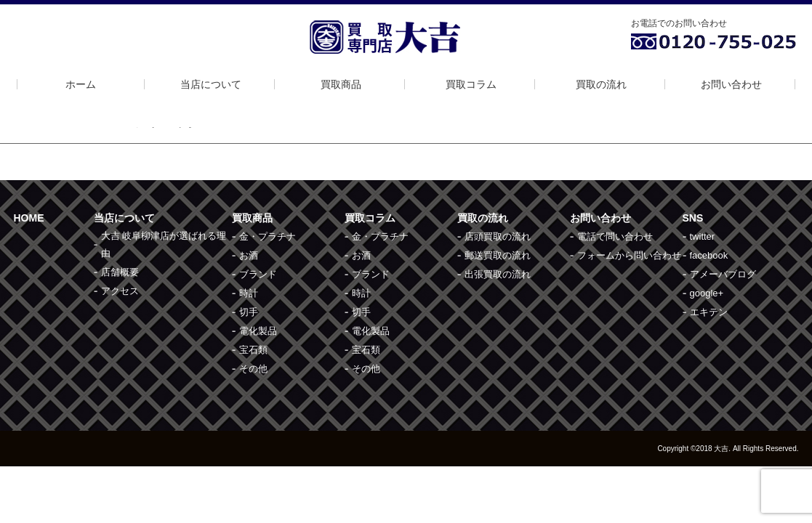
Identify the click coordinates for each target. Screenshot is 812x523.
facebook (709, 255)
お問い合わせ (731, 84)
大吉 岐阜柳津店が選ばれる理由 (164, 244)
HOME (29, 218)
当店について (211, 84)
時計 (249, 293)
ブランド (258, 274)
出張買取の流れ (498, 274)
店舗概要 (120, 272)
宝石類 (253, 350)
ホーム (81, 84)
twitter (703, 236)
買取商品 (341, 84)
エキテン (709, 312)
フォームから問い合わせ (629, 255)
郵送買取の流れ (498, 255)
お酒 (249, 255)
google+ (707, 293)
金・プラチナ (268, 236)
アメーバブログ (723, 274)
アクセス (120, 291)
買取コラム (471, 84)
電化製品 (258, 331)
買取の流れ (601, 84)
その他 (253, 369)
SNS (693, 218)
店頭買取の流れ (498, 236)
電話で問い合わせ (615, 236)
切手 (249, 312)
